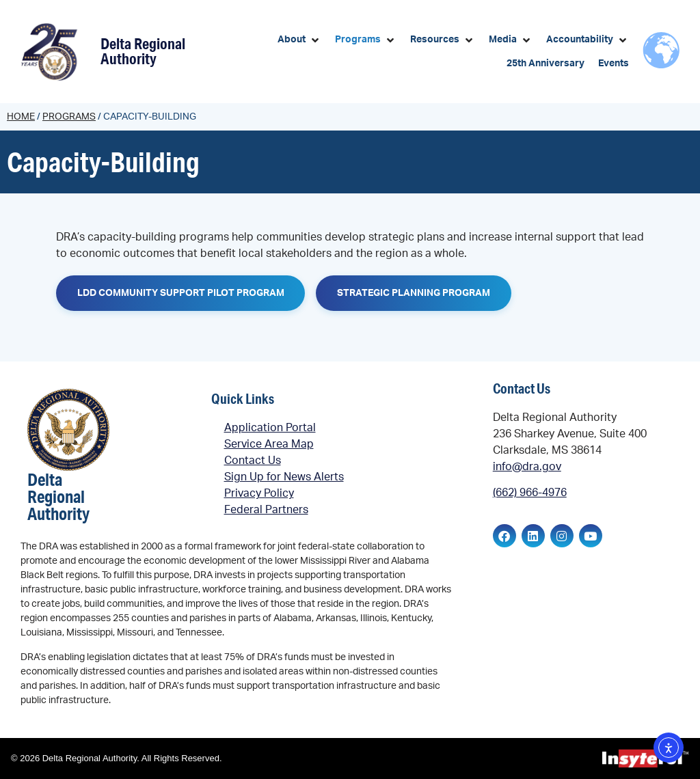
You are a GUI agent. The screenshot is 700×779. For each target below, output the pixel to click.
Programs (69, 117)
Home (21, 117)
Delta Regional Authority (143, 51)
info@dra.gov (527, 467)
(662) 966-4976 (530, 493)
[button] (299, 40)
